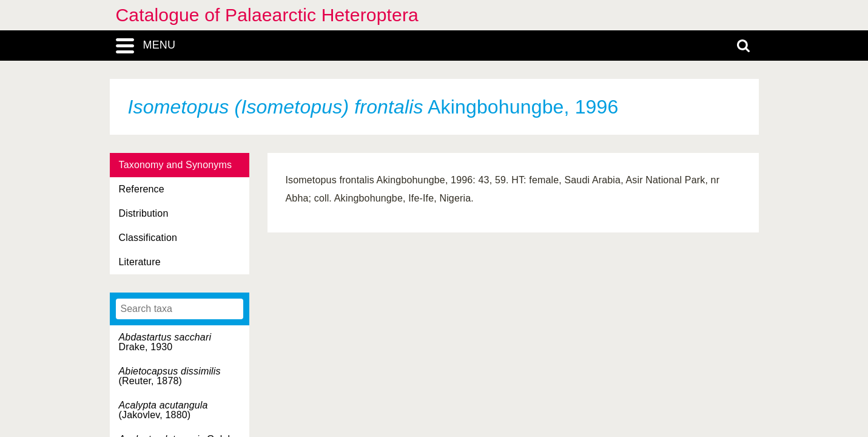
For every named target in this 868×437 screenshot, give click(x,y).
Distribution (144, 213)
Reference (142, 189)
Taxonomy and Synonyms (176, 165)
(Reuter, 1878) (170, 376)
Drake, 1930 (165, 342)
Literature (140, 262)
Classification (148, 238)
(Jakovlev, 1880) (163, 410)
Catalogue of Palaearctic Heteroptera (267, 15)
